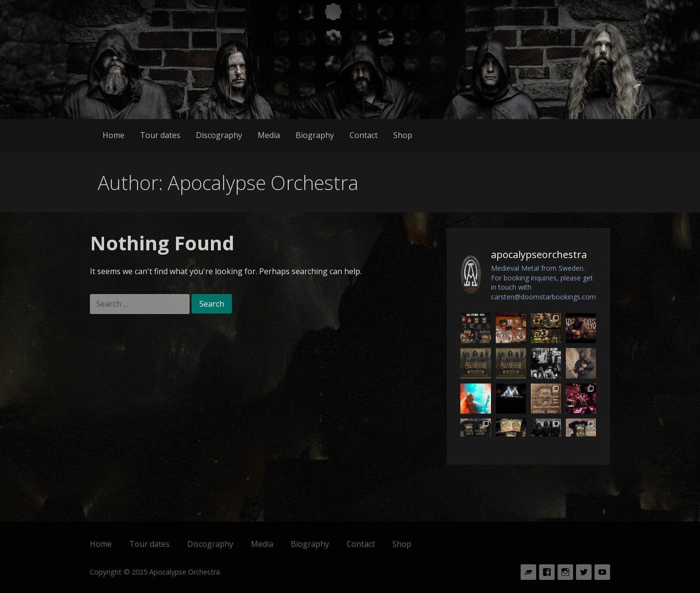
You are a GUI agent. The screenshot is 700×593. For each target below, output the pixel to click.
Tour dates (160, 135)
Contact (364, 135)
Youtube (602, 572)
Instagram (565, 572)
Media (269, 135)
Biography (315, 135)
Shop (403, 135)
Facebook (547, 572)
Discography (219, 135)
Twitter (584, 572)
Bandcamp (528, 572)
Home (114, 135)
